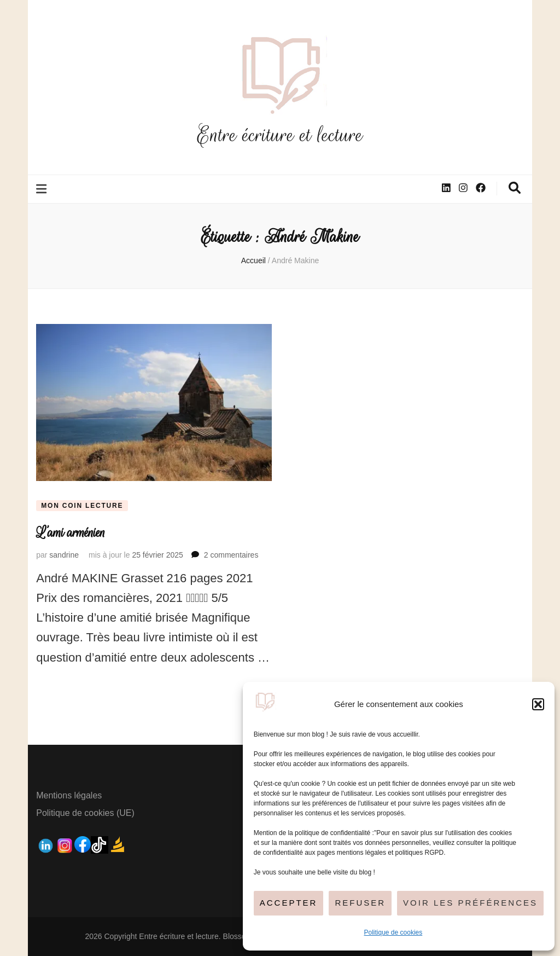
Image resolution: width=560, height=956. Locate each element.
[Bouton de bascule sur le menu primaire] (43, 189)
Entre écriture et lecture (280, 135)
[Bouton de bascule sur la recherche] (515, 188)
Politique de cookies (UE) (85, 813)
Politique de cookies (393, 932)
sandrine (64, 555)
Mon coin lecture (82, 506)
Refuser (360, 903)
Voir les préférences (470, 903)
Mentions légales (69, 795)
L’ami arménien (71, 533)
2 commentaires (231, 555)
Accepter (289, 903)
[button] (538, 704)
